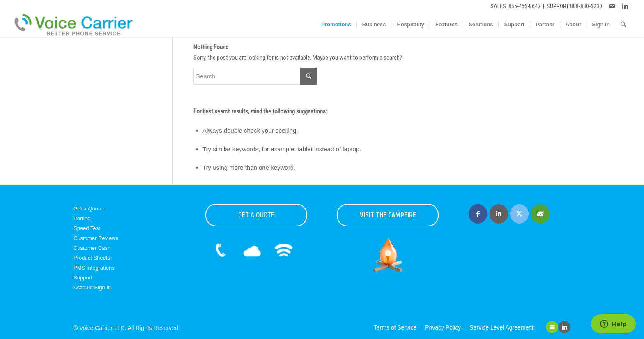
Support (83, 278)
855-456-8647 (524, 6)
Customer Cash (92, 248)
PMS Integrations (94, 268)
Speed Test (87, 228)
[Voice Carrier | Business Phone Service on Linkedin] (499, 214)
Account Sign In (92, 287)
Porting (82, 218)
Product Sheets (92, 258)
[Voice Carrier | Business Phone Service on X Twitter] (519, 214)
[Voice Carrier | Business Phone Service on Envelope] (540, 214)
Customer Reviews (96, 238)
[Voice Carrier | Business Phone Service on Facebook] (478, 214)
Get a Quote (88, 209)
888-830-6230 (586, 6)
